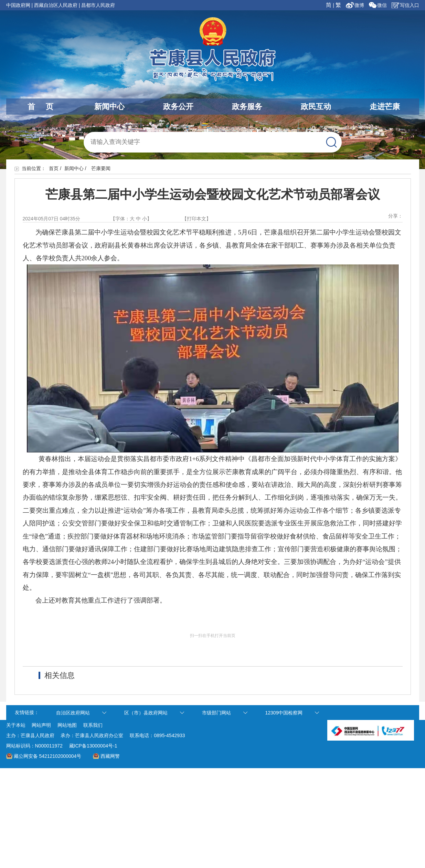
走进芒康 (385, 107)
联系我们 (93, 725)
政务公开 (178, 107)
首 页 (40, 107)
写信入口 (405, 5)
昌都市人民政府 (98, 5)
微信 (378, 5)
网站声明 (41, 725)
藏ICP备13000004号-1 (93, 746)
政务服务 (247, 107)
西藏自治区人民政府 (56, 5)
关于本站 (16, 725)
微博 (356, 5)
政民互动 (316, 107)
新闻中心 (109, 107)
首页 (54, 168)
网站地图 (67, 725)
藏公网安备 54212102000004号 (48, 756)
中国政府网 (18, 5)
